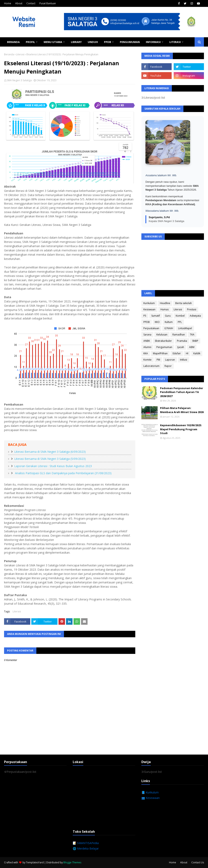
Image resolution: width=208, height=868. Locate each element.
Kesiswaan (149, 309)
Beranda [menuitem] (13, 42)
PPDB (147, 322)
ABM (192, 347)
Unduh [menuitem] (93, 42)
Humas (165, 309)
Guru (168, 316)
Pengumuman (164, 347)
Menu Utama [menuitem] (53, 42)
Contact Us (198, 862)
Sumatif (156, 316)
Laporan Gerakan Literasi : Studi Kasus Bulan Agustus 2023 (53, 466)
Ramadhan (179, 335)
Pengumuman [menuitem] (130, 42)
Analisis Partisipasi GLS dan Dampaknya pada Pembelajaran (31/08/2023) (63, 473)
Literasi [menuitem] (175, 42)
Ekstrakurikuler (163, 341)
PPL (180, 322)
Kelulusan (162, 335)
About (19, 3)
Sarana (147, 335)
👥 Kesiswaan (151, 798)
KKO (157, 322)
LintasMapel (185, 328)
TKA (192, 335)
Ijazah (181, 347)
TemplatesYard (35, 862)
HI (187, 353)
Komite (147, 360)
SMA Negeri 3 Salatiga (19, 80)
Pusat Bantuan (48, 3)
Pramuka (182, 341)
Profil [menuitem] (30, 42)
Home (8, 3)
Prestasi (192, 309)
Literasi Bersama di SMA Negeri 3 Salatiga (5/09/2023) (50, 459)
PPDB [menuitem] (108, 42)
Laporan (170, 360)
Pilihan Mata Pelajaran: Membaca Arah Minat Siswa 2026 (182, 410)
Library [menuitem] (76, 42)
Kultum (169, 322)
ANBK (147, 341)
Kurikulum (149, 303)
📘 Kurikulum (150, 792)
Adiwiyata (195, 316)
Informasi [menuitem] (153, 42)
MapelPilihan (160, 353)
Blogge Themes (72, 862)
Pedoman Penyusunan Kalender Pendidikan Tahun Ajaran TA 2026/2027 (182, 392)
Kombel (180, 316)
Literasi (20, 54)
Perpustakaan (151, 328)
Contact (31, 3)
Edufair (177, 353)
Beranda (9, 54)
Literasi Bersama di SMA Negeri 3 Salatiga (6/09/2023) (50, 452)
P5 (145, 316)
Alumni (147, 347)
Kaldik (197, 353)
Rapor (168, 366)
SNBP (195, 341)
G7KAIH (169, 328)
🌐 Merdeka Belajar (86, 848)
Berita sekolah (184, 303)
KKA (146, 353)
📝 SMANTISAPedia (86, 843)
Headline (165, 303)
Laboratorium (151, 366)
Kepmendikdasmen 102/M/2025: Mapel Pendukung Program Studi (181, 429)
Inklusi (184, 360)
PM (158, 360)
